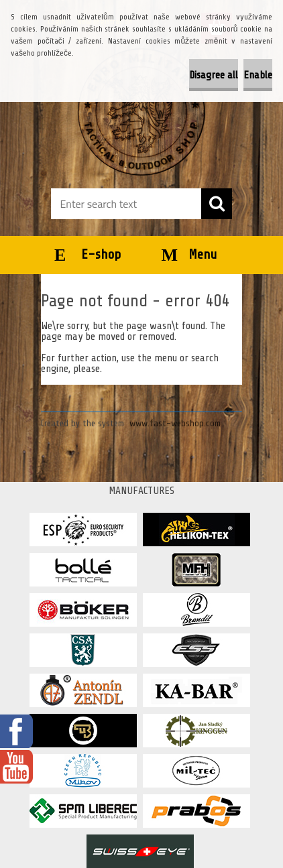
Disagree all (214, 75)
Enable (258, 75)
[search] (217, 204)
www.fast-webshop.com (175, 423)
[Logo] (141, 112)
